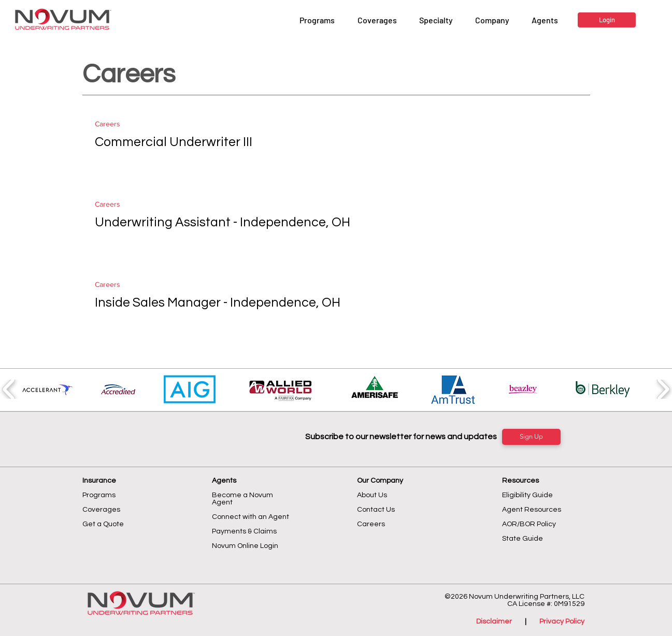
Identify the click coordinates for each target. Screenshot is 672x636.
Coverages (101, 510)
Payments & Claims (244, 531)
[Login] (607, 20)
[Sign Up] (531, 437)
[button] (492, 20)
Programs (99, 495)
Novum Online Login (246, 546)
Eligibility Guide (527, 495)
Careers (108, 124)
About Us (372, 495)
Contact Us (376, 510)
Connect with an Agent (251, 517)
